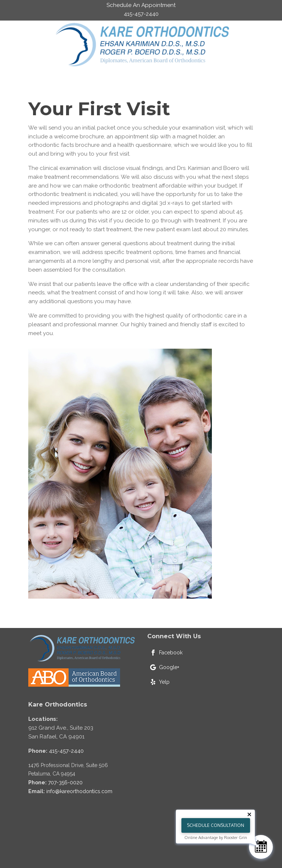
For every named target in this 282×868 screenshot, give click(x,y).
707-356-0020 (65, 782)
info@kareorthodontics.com (79, 791)
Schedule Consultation (216, 825)
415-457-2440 (66, 751)
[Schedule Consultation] (261, 847)
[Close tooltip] (249, 814)
